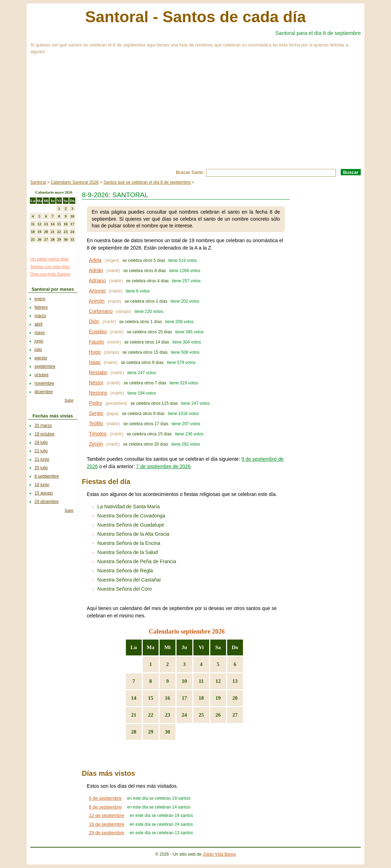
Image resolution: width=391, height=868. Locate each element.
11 (201, 681)
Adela (95, 260)
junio (39, 341)
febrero (41, 307)
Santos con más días (50, 267)
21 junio (42, 459)
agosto (41, 358)
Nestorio (98, 393)
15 (151, 698)
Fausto (97, 342)
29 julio (41, 442)
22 (151, 715)
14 (134, 698)
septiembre (45, 366)
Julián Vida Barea (219, 854)
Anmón (97, 301)
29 (151, 732)
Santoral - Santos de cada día (195, 17)
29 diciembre (47, 502)
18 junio (42, 485)
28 (134, 732)
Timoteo (98, 434)
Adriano (97, 281)
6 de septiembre (105, 798)
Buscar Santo (190, 172)
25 (201, 715)
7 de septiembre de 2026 (163, 466)
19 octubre (44, 434)
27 (235, 715)
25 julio (41, 468)
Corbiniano (101, 311)
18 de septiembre (107, 824)
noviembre (44, 383)
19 (218, 698)
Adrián (96, 270)
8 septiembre (47, 476)
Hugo (95, 352)
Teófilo (96, 423)
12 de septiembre (107, 815)
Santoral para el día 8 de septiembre (318, 33)
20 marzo (43, 426)
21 (134, 715)
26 (218, 715)
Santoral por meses (53, 289)
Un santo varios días (49, 259)
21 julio (41, 451)
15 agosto (44, 493)
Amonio (97, 291)
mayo (40, 333)
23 (168, 715)
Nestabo (98, 372)
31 (72, 239)
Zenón (96, 444)
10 (184, 681)
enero (40, 299)
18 (201, 698)
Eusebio (98, 332)
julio (38, 350)
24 (184, 715)
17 (184, 698)
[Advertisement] (195, 116)
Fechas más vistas (53, 416)
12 (218, 681)
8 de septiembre (105, 807)
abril (39, 324)
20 (235, 698)
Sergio (96, 413)
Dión (94, 321)
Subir (69, 400)
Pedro (95, 403)
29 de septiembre (107, 833)
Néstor (96, 383)
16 (168, 698)
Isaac (95, 362)
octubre (41, 375)
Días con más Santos (50, 274)
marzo (40, 316)
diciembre (44, 392)
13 (235, 681)
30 (168, 732)
